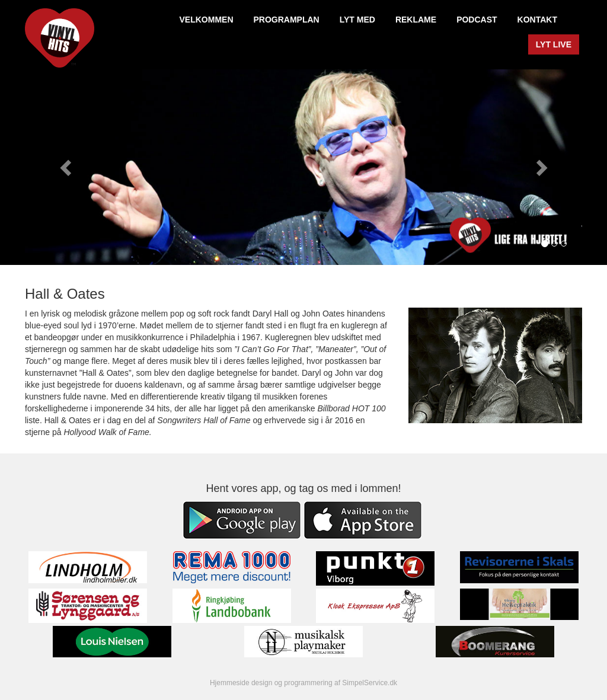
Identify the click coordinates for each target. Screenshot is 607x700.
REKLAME (416, 20)
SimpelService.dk (370, 683)
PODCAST (477, 20)
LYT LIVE (554, 44)
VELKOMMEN (207, 20)
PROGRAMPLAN (287, 20)
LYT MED (357, 20)
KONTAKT (537, 20)
